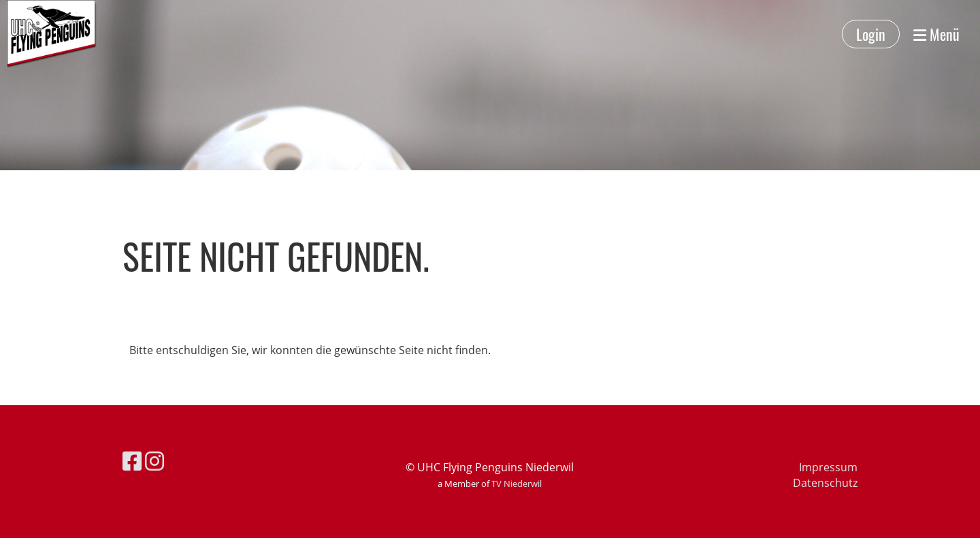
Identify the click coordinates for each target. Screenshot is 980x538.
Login (871, 34)
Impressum (828, 467)
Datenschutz (825, 483)
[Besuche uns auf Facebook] (132, 461)
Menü (936, 34)
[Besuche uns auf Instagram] (154, 461)
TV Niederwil (517, 484)
